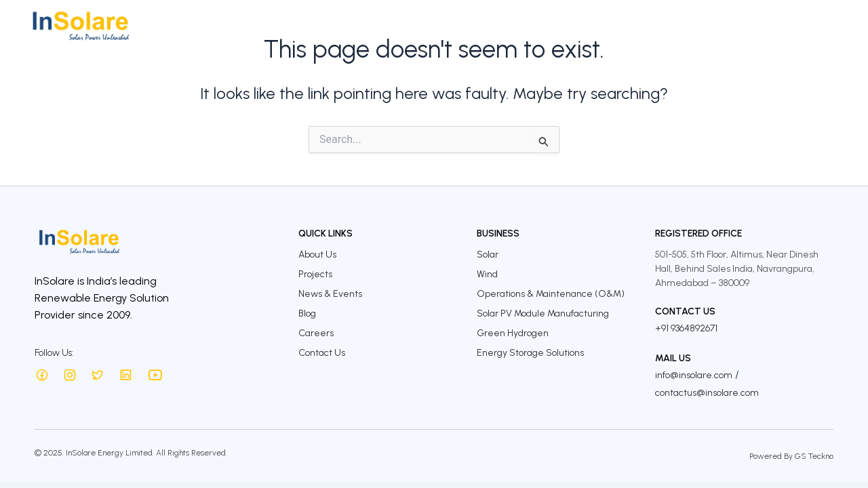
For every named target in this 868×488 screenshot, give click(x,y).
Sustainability (588, 25)
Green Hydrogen (513, 333)
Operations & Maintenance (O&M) (551, 294)
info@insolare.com (694, 375)
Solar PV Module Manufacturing (543, 313)
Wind (487, 274)
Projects (458, 25)
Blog (307, 313)
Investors (516, 25)
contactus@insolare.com (707, 393)
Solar (488, 255)
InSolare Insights (679, 25)
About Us (343, 25)
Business (402, 25)
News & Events (330, 294)
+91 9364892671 (686, 328)
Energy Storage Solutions (530, 353)
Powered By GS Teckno (791, 456)
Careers (755, 25)
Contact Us (817, 25)
